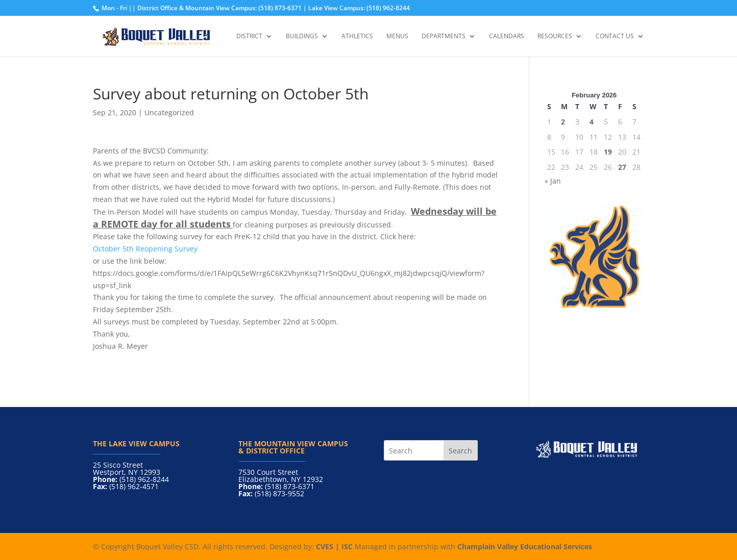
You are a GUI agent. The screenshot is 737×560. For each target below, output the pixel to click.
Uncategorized (169, 112)
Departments (444, 36)
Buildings (302, 36)
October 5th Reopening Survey (145, 249)
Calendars (507, 36)
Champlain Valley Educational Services (525, 546)
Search (460, 451)
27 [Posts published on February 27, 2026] (622, 167)
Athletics (357, 36)
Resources (555, 36)
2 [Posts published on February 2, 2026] (563, 122)
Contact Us (615, 36)
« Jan (553, 181)
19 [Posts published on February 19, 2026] (608, 152)
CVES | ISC (334, 546)
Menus (397, 36)
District (249, 36)
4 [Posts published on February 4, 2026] (592, 122)
